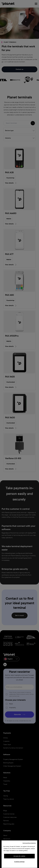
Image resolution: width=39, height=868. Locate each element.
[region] (19, 854)
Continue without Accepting (29, 843)
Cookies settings (19, 862)
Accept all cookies (19, 856)
